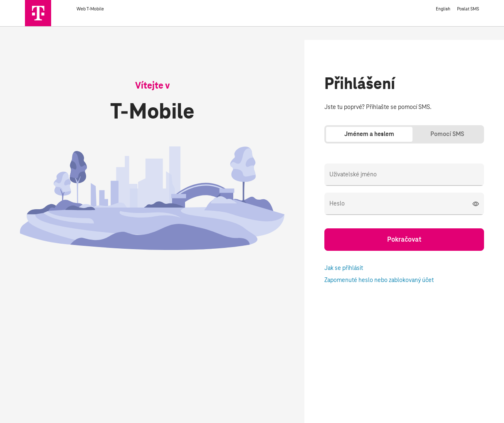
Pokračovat (404, 240)
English (443, 9)
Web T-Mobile (104, 9)
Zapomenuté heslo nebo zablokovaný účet (379, 280)
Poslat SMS (468, 9)
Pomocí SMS (447, 134)
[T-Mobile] (51, 20)
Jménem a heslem (369, 134)
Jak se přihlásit (344, 268)
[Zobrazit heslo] (476, 204)
